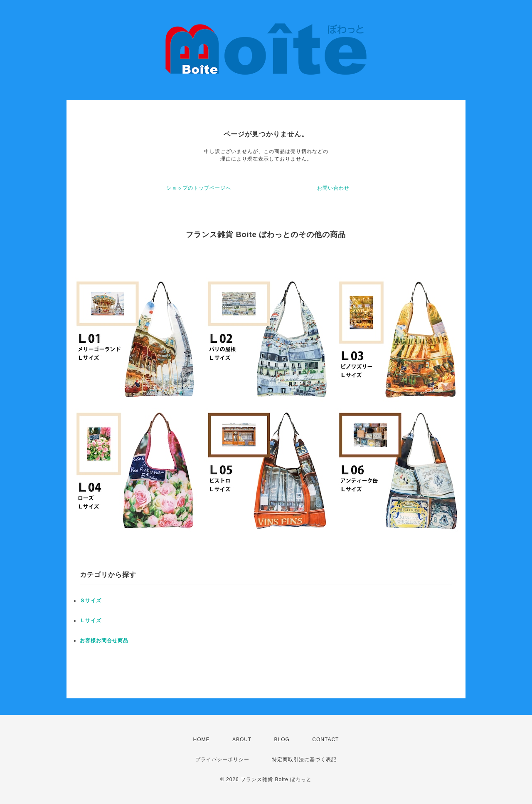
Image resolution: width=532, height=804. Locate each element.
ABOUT (242, 740)
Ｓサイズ (91, 601)
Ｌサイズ (91, 621)
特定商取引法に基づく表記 (304, 759)
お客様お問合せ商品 (104, 641)
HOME (202, 740)
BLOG (282, 740)
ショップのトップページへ (199, 188)
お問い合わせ (333, 188)
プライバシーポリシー (222, 759)
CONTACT (325, 740)
